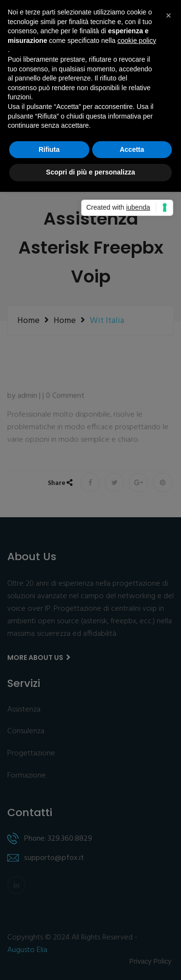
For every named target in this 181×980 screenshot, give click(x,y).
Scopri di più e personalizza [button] (90, 172)
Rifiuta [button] (49, 149)
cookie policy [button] (137, 40)
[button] (168, 15)
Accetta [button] (132, 149)
